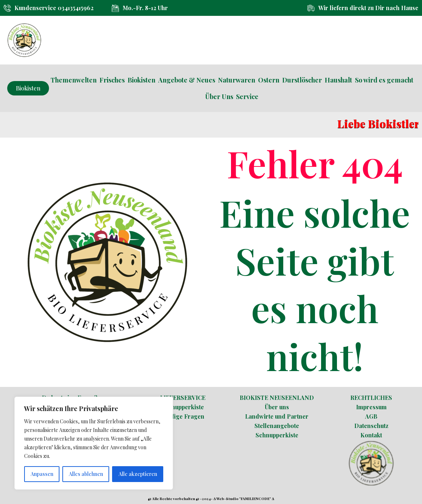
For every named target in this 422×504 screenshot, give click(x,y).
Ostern (269, 80)
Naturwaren (237, 80)
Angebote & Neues (187, 80)
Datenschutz (371, 426)
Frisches (112, 80)
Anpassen (42, 474)
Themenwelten (74, 80)
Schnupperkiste (183, 407)
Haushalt (338, 80)
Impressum (371, 407)
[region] (94, 443)
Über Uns (219, 97)
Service (247, 97)
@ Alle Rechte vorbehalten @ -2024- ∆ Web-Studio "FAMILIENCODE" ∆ (211, 499)
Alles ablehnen (86, 474)
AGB (371, 416)
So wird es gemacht (384, 80)
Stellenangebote (277, 426)
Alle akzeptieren (138, 474)
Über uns (277, 407)
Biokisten (141, 80)
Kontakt (371, 435)
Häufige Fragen (183, 416)
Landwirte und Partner (277, 416)
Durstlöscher (302, 80)
